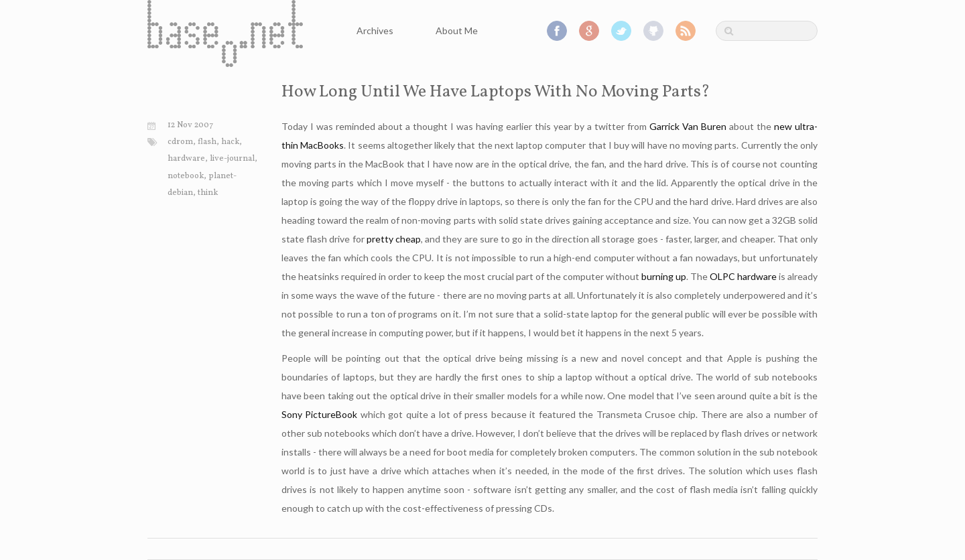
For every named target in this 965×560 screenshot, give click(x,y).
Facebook (557, 31)
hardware (186, 159)
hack (230, 142)
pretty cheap (394, 239)
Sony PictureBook (319, 414)
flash (207, 142)
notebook (186, 176)
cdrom (180, 142)
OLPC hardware (743, 276)
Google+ (589, 31)
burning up (664, 276)
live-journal (232, 159)
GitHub (653, 31)
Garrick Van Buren (688, 126)
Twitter (621, 31)
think (208, 193)
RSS (686, 31)
